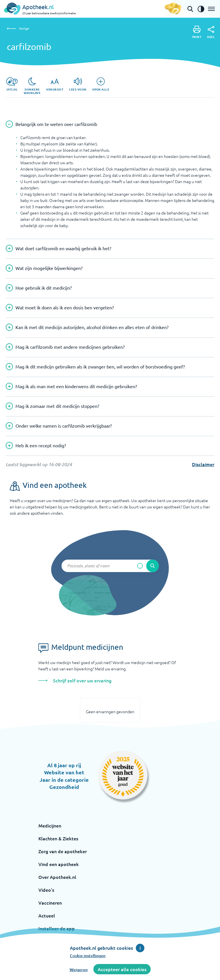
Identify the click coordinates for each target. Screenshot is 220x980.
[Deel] (211, 32)
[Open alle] (101, 84)
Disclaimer (203, 464)
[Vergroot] (55, 84)
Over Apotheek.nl (57, 877)
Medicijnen (50, 825)
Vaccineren (50, 903)
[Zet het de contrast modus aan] (201, 9)
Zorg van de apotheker (63, 851)
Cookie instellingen (88, 956)
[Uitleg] (12, 84)
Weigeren (79, 970)
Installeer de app (57, 928)
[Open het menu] (211, 9)
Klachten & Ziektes (58, 838)
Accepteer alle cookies (122, 969)
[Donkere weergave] (32, 86)
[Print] (197, 32)
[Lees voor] (78, 84)
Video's (46, 890)
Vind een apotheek (59, 864)
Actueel (47, 915)
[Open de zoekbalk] (190, 9)
